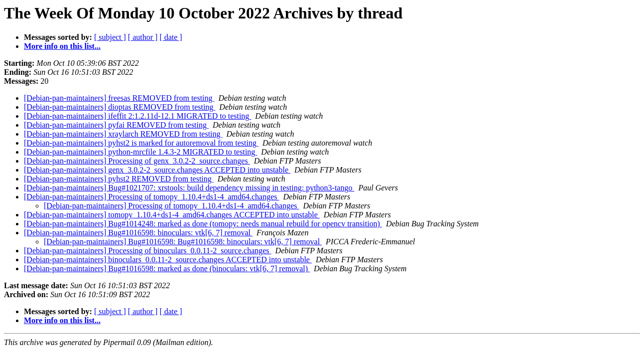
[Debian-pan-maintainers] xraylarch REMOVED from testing (123, 134)
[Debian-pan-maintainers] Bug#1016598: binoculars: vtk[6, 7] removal (138, 233)
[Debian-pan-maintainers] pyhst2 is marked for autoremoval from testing (141, 143)
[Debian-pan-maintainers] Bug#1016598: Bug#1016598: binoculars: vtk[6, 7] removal (183, 242)
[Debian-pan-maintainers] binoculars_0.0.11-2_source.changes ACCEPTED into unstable (168, 260)
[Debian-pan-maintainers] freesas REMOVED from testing (119, 98)
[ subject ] (110, 37)
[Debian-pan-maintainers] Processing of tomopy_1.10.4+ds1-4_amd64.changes (151, 197)
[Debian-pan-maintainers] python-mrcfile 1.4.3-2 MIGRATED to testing (140, 152)
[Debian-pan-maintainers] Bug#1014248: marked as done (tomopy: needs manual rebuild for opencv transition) (203, 224)
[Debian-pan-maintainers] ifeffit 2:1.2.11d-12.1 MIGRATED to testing (137, 116)
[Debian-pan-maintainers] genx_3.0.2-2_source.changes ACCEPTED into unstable (157, 170)
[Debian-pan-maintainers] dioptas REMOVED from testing (120, 107)
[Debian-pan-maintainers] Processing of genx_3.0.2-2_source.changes (137, 161)
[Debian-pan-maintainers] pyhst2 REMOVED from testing (119, 179)
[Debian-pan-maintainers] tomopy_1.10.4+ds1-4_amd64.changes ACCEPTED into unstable (172, 215)
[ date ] (171, 37)
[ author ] (143, 37)
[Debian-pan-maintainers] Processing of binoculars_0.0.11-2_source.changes (148, 251)
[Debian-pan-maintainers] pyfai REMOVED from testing (116, 125)
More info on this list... (62, 46)
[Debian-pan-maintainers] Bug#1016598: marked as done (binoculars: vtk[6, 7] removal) (167, 269)
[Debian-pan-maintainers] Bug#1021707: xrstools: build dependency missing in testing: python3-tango (189, 188)
